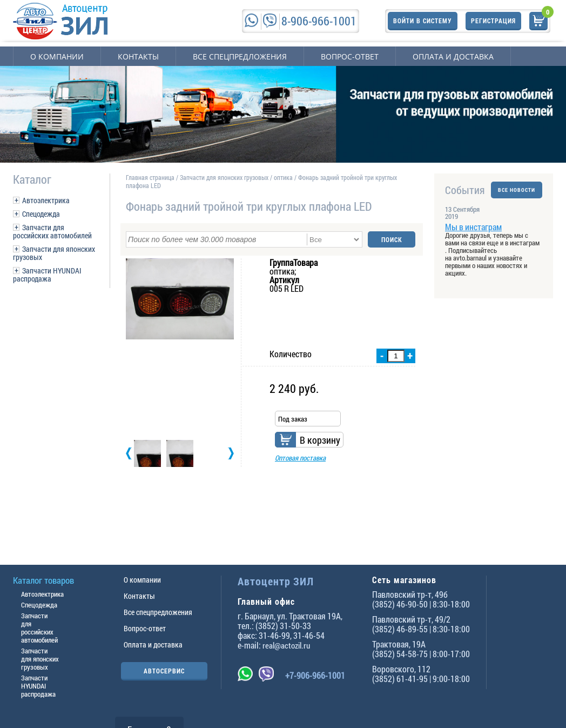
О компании (57, 56)
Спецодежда (41, 214)
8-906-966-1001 (319, 21)
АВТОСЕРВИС (164, 671)
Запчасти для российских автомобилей (52, 231)
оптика (283, 177)
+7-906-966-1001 (315, 675)
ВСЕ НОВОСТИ (517, 190)
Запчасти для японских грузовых (54, 253)
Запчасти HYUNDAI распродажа (47, 275)
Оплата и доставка (453, 56)
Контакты (138, 56)
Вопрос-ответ (350, 56)
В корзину (320, 440)
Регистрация (493, 21)
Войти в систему (423, 21)
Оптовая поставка (300, 458)
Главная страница (150, 177)
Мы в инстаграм (473, 227)
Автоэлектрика (46, 200)
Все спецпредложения (240, 56)
